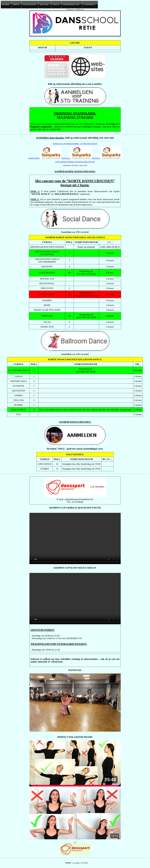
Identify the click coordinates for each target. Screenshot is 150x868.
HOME (6, 4)
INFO (16, 4)
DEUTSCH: (107, 158)
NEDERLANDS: (45, 158)
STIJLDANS (29, 4)
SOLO (56, 4)
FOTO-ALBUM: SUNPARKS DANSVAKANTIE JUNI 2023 (75, 162)
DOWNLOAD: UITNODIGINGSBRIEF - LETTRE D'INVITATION (75, 144)
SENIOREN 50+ (71, 4)
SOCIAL (44, 4)
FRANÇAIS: (77, 158)
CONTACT (90, 4)
